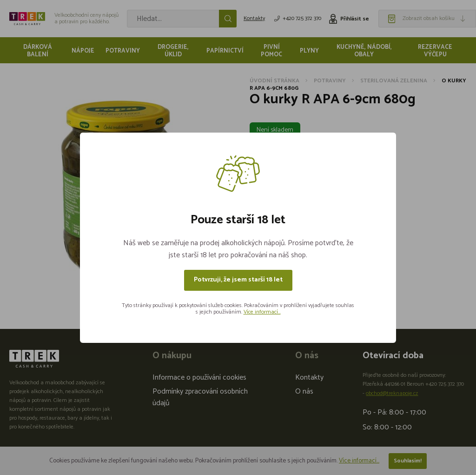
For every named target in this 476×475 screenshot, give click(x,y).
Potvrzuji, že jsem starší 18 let (238, 280)
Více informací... (262, 312)
